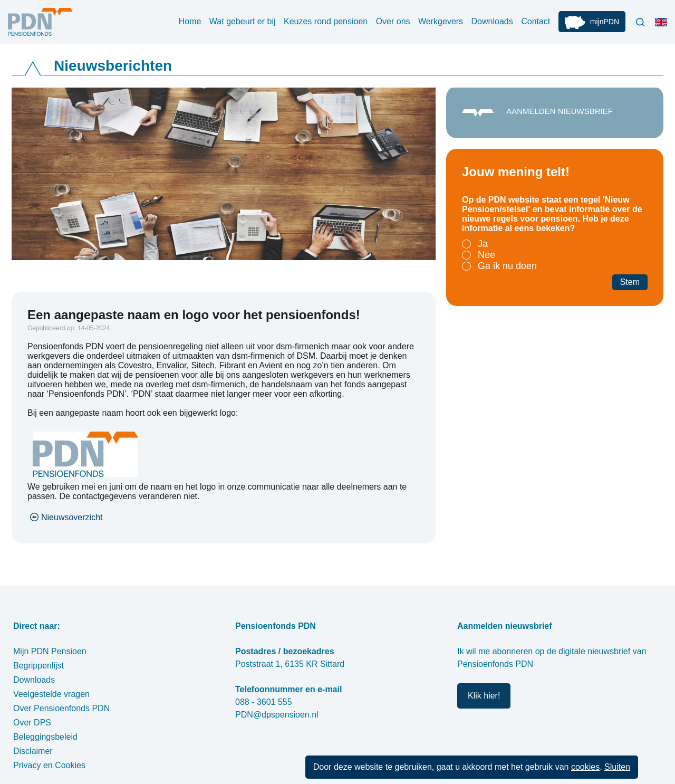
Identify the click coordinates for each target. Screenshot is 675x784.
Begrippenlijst (38, 666)
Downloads (492, 21)
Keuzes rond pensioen (326, 21)
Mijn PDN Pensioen (50, 651)
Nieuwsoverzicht (72, 517)
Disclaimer (33, 751)
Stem (630, 282)
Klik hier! (484, 696)
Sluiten (617, 767)
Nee (486, 255)
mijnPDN (605, 22)
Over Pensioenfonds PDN (61, 708)
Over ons (393, 21)
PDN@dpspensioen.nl (277, 715)
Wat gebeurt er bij (243, 21)
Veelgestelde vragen (51, 694)
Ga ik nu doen (507, 266)
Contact (536, 21)
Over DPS (32, 723)
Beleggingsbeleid (45, 737)
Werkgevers (441, 21)
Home (190, 21)
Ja (483, 244)
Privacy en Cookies (49, 765)
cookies (585, 767)
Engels (663, 26)
